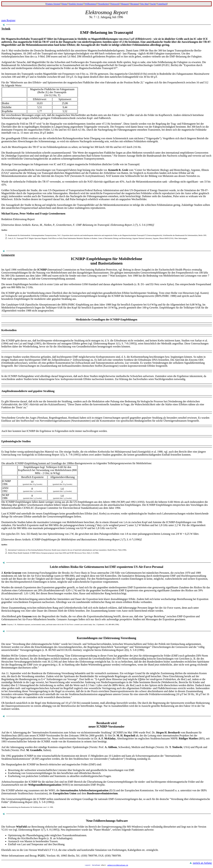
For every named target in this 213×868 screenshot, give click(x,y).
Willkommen (91, 4)
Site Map (145, 4)
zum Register (8, 20)
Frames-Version (53, 4)
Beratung (135, 4)
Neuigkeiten (104, 4)
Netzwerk (115, 4)
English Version (76, 4)
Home (65, 4)
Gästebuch (162, 4)
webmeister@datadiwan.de (118, 866)
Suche (153, 4)
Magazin (125, 4)
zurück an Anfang (202, 863)
